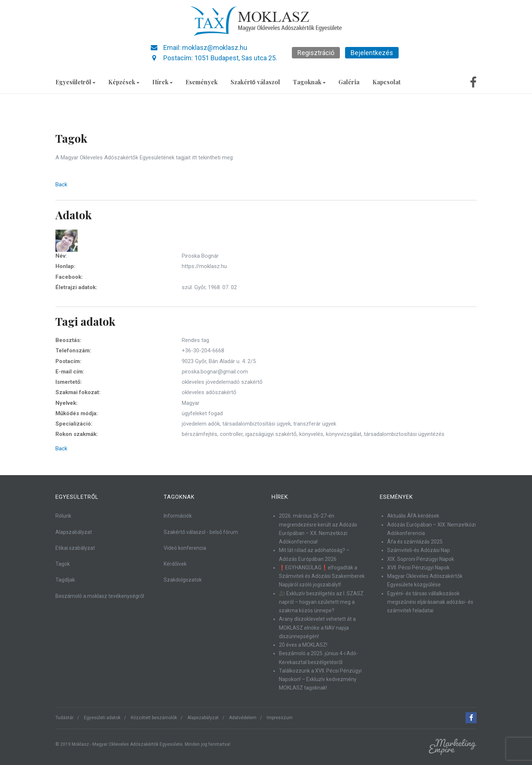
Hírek (162, 82)
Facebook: (69, 277)
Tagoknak (309, 82)
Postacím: (68, 361)
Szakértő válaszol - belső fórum (201, 532)
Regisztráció (316, 53)
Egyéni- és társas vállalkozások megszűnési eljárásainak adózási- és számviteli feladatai (430, 602)
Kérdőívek (175, 564)
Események (202, 82)
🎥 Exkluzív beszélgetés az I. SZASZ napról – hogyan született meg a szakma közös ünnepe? (321, 602)
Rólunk (63, 516)
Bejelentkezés (372, 53)
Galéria (349, 82)
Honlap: (65, 266)
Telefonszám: (73, 351)
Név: (61, 256)
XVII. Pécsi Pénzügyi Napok (418, 568)
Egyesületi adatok (102, 718)
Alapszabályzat (74, 532)
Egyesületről (75, 82)
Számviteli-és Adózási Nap (419, 550)
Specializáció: (74, 424)
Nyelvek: (66, 403)
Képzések (124, 82)
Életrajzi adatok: (76, 287)
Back (61, 185)
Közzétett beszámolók (154, 718)
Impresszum (280, 718)
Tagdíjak (65, 580)
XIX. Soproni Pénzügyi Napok (421, 559)
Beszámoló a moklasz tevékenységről (100, 596)
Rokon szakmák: (77, 434)
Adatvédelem (243, 718)
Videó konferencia (185, 548)
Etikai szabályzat (75, 548)
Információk (178, 516)
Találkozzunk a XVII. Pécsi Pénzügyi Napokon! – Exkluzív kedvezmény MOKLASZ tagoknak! (320, 679)
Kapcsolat (386, 82)
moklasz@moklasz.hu (215, 48)
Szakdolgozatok (183, 580)
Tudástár (64, 718)
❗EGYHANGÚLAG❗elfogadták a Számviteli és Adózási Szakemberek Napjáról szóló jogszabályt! (322, 576)
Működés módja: (77, 413)
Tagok (63, 564)
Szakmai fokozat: (78, 392)
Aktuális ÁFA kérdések (413, 516)
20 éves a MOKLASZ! (303, 645)
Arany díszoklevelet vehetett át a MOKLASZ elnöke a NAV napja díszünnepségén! (317, 628)
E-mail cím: (70, 372)
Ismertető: (69, 382)
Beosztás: (68, 340)
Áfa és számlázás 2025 (415, 542)
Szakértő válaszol (255, 82)
